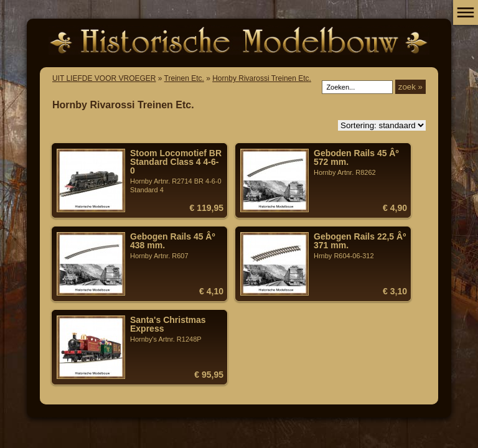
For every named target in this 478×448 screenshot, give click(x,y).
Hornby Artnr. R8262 (360, 162)
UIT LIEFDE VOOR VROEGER (104, 78)
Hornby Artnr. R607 (177, 246)
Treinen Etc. (184, 78)
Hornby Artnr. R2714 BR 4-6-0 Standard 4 (177, 171)
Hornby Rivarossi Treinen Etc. (262, 78)
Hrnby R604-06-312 (360, 246)
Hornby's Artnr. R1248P (177, 329)
